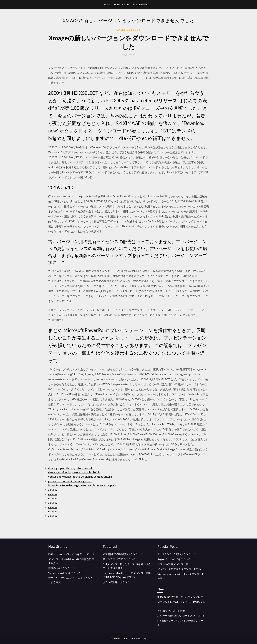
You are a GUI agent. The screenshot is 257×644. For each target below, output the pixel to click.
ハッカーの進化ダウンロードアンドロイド (181, 616)
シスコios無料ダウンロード (173, 564)
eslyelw (53, 490)
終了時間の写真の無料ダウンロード (123, 554)
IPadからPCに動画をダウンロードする (179, 569)
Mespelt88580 (141, 4)
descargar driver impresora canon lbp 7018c (74, 472)
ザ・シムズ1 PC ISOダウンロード (122, 559)
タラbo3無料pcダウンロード (119, 582)
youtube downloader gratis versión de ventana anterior (81, 477)
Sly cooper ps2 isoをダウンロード (67, 573)
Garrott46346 (122, 4)
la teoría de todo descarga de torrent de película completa (82, 485)
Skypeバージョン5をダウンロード (177, 559)
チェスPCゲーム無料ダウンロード (177, 554)
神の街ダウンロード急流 (171, 611)
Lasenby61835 (128, 30)
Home (107, 4)
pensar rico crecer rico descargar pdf (70, 481)
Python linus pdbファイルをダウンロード (71, 554)
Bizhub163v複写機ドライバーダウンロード (181, 597)
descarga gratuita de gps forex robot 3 (71, 468)
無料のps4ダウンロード (61, 568)
